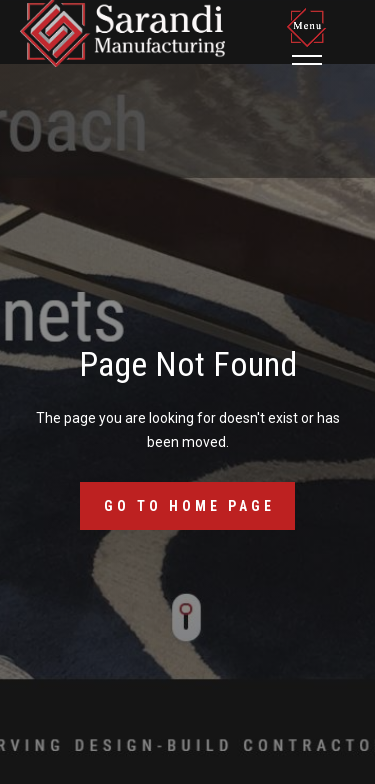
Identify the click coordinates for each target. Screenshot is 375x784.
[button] (310, 36)
